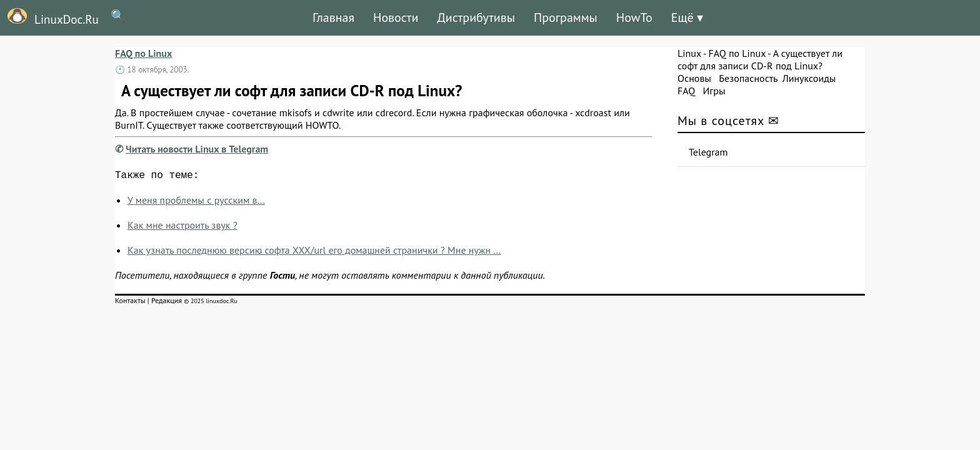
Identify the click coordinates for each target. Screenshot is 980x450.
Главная (333, 17)
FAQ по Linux (143, 53)
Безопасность (748, 78)
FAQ (686, 91)
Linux (689, 53)
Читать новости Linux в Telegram (197, 149)
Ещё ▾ (687, 17)
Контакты (130, 303)
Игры (714, 91)
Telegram (708, 152)
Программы (566, 17)
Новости (396, 17)
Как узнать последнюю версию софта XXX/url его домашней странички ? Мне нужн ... (314, 252)
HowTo (634, 17)
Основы (694, 78)
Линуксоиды (809, 78)
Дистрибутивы (476, 17)
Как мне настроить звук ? (182, 227)
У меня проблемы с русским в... (196, 202)
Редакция (167, 303)
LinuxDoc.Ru (49, 17)
